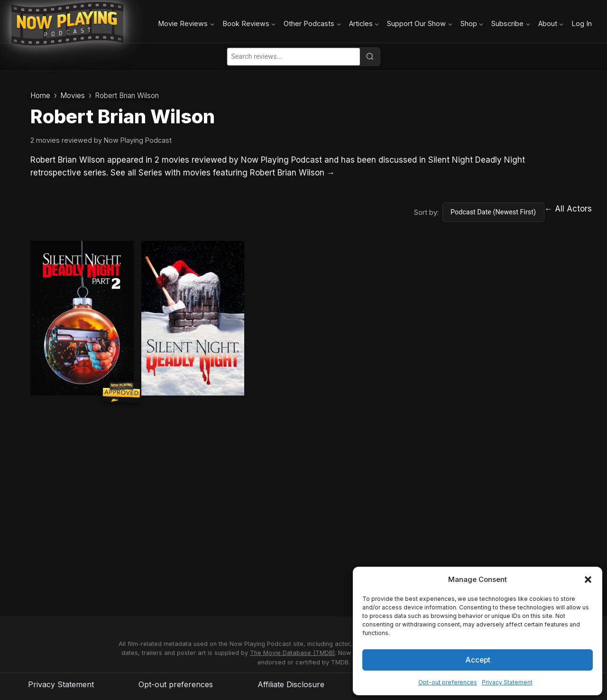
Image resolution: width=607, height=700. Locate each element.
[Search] (370, 56)
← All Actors (568, 209)
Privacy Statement (507, 682)
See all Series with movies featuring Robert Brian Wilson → (223, 173)
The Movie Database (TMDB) (292, 653)
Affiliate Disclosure (291, 684)
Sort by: (426, 212)
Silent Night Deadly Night (477, 160)
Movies (73, 96)
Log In (582, 23)
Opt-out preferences (448, 682)
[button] (588, 580)
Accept (478, 659)
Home (40, 96)
